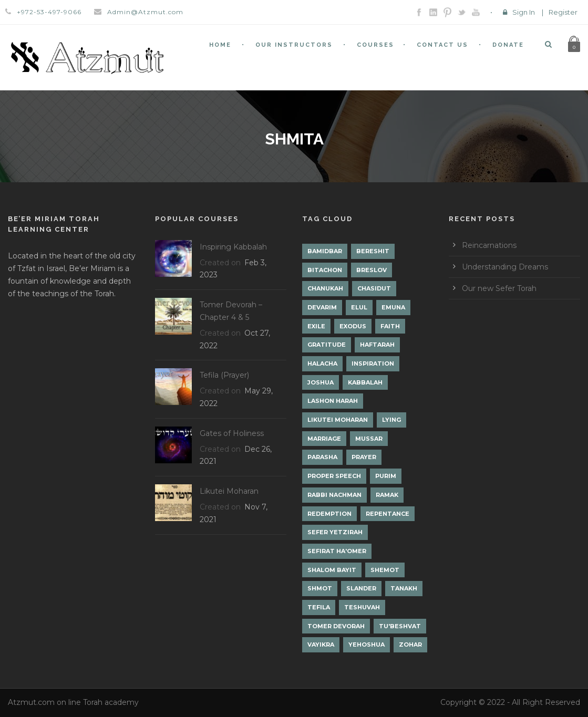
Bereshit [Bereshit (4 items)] (373, 251)
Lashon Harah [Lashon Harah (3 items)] (333, 401)
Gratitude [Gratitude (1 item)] (327, 345)
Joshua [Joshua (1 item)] (321, 382)
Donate (508, 45)
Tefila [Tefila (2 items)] (319, 607)
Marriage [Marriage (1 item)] (324, 439)
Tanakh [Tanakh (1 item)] (404, 588)
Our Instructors (294, 45)
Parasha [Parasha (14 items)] (322, 457)
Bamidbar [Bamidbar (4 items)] (325, 251)
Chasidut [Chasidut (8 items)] (374, 288)
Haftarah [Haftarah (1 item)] (377, 345)
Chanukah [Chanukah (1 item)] (325, 288)
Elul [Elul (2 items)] (359, 307)
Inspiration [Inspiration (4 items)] (373, 363)
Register (563, 12)
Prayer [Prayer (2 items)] (364, 457)
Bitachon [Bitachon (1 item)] (325, 270)
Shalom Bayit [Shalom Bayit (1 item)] (332, 570)
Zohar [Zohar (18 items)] (410, 645)
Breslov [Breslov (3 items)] (372, 270)
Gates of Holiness (232, 433)
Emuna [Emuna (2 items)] (393, 307)
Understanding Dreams (505, 267)
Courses (375, 45)
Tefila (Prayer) (224, 375)
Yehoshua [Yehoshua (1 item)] (367, 645)
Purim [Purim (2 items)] (386, 476)
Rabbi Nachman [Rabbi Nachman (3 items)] (334, 495)
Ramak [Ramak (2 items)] (387, 495)
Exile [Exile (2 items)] (316, 326)
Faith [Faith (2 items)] (390, 326)
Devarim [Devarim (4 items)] (322, 307)
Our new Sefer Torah (499, 288)
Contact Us (442, 45)
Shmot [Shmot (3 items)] (320, 588)
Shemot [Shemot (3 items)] (385, 570)
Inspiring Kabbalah (233, 247)
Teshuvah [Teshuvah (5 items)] (362, 607)
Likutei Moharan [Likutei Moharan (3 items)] (338, 420)
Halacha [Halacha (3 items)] (322, 363)
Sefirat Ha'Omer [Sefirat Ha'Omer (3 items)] (337, 551)
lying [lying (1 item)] (391, 420)
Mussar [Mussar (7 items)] (369, 439)
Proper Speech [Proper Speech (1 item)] (334, 476)
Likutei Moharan (229, 491)
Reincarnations (489, 245)
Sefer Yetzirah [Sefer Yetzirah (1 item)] (335, 532)
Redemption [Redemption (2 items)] (329, 514)
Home (220, 45)
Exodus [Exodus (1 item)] (353, 326)
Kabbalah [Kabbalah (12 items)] (365, 382)
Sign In (524, 12)
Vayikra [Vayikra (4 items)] (321, 645)
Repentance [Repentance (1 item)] (388, 514)
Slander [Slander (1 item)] (361, 588)
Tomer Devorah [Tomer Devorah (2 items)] (336, 626)
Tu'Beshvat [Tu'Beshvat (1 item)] (400, 626)
